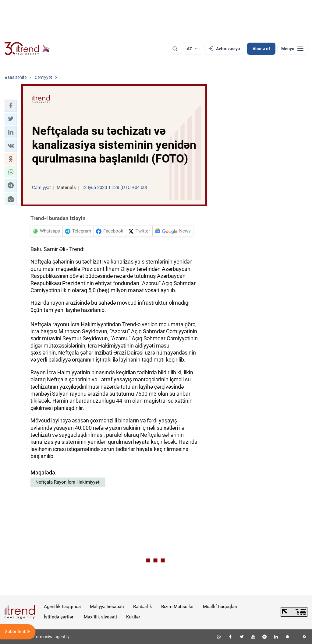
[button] (11, 106)
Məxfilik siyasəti (100, 617)
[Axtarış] (175, 49)
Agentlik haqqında (62, 607)
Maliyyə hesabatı (107, 607)
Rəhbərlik (143, 607)
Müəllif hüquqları (220, 607)
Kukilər (133, 617)
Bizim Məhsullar (177, 607)
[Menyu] (292, 49)
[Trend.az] (27, 49)
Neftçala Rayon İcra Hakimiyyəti (68, 482)
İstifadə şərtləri (59, 617)
